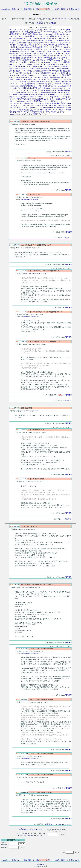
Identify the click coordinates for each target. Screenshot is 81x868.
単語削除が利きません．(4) (50, 73)
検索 (71, 9)
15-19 (64, 824)
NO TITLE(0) (33, 66)
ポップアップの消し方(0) (22, 99)
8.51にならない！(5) (63, 60)
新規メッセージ (17, 9)
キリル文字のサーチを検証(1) (60, 84)
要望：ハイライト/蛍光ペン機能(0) (32, 54)
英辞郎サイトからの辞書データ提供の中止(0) (25, 62)
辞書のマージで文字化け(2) (19, 69)
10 (56, 19)
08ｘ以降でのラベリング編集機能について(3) (47, 95)
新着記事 (27, 9)
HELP (9, 9)
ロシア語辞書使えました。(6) (26, 110)
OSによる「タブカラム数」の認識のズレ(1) (49, 79)
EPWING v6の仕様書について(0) (55, 34)
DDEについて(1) (43, 84)
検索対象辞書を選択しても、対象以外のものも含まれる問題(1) (35, 38)
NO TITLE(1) (45, 64)
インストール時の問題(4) (26, 36)
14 (68, 19)
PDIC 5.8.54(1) (62, 56)
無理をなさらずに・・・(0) (31, 75)
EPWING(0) (66, 69)
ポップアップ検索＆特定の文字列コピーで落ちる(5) (32, 88)
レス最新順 (39, 23)
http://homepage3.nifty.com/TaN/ (30, 199)
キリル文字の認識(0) (53, 82)
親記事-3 (68, 401)
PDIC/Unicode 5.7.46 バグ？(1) (53, 62)
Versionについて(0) (48, 75)
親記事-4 (49, 824)
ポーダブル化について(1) (31, 64)
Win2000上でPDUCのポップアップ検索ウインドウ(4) (28, 114)
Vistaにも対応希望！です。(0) (26, 97)
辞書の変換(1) (15, 34)
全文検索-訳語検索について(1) (32, 34)
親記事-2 (68, 238)
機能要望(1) (51, 60)
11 (59, 19)
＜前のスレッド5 (25, 829)
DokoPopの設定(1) (16, 60)
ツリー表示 (35, 9)
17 (77, 19)
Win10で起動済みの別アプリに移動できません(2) (39, 56)
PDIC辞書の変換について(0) (27, 77)
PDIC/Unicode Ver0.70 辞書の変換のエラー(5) (25, 103)
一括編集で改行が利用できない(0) (47, 51)
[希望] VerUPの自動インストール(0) (22, 51)
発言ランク (65, 9)
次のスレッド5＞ (37, 829)
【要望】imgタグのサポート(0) (36, 41)
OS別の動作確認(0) (38, 82)
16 (74, 19)
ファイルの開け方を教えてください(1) (26, 73)
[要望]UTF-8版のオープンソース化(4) (51, 110)
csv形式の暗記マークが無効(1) (40, 69)
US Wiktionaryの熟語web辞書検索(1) (34, 47)
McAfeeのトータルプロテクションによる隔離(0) (26, 30)
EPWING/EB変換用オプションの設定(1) (58, 32)
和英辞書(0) (38, 101)
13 (65, 19)
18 (40, 21)
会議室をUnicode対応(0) (24, 79)
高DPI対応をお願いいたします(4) (55, 58)
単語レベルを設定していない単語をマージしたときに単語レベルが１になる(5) (43, 49)
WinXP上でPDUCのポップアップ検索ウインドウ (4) (47, 112)
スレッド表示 (44, 9)
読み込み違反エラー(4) (17, 71)
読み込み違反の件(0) (20, 66)
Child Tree (41, 864)
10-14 (59, 824)
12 (62, 19)
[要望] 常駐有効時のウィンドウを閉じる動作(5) (36, 86)
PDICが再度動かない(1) (40, 99)
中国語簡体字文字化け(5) (51, 92)
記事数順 (52, 23)
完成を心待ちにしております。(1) (29, 92)
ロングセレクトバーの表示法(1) (30, 90)
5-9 (54, 824)
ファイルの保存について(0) (53, 101)
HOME (4, 9)
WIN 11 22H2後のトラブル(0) (54, 30)
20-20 (69, 824)
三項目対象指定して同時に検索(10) (28, 43)
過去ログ (76, 9)
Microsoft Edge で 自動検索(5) (59, 66)
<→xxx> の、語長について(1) (26, 84)
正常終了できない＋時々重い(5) (34, 60)
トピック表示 (55, 9)
